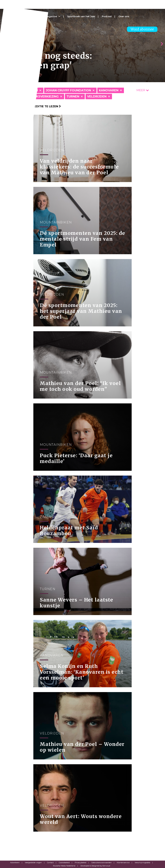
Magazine (51, 16)
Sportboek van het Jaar (81, 16)
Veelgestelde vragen (33, 863)
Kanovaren (109, 90)
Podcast (107, 16)
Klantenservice (123, 863)
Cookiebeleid (64, 863)
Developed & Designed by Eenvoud (95, 866)
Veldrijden (97, 96)
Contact (50, 863)
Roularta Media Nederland (64, 866)
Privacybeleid (80, 863)
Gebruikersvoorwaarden (102, 863)
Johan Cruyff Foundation (68, 90)
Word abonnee (142, 29)
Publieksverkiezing (42, 96)
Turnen (73, 96)
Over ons (124, 16)
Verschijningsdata (142, 863)
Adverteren (15, 863)
